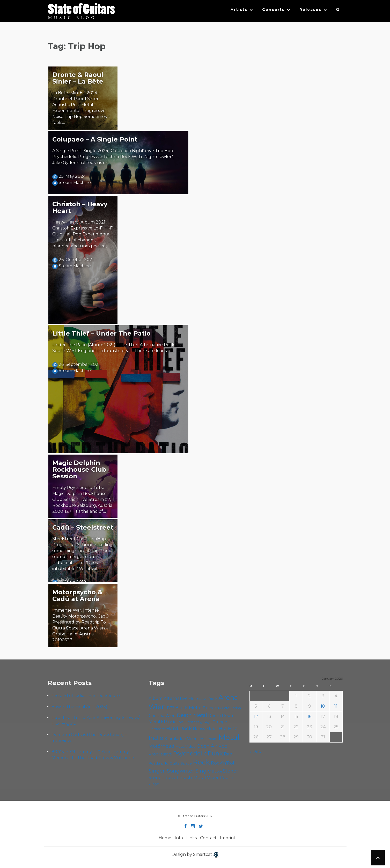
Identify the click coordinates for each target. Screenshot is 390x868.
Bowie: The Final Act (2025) (79, 707)
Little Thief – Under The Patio (101, 333)
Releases (310, 10)
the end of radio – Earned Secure (86, 696)
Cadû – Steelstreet (83, 527)
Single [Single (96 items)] (203, 771)
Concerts (273, 10)
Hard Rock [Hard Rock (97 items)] (179, 728)
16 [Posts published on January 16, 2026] (309, 717)
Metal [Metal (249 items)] (229, 737)
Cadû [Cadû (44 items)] (217, 708)
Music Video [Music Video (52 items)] (186, 747)
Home (165, 838)
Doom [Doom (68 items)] (214, 715)
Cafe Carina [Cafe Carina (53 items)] (231, 708)
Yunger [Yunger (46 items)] (154, 784)
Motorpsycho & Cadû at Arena (77, 595)
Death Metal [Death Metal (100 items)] (192, 715)
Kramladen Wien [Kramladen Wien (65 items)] (181, 739)
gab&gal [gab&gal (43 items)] (206, 722)
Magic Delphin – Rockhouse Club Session (79, 469)
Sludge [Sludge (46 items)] (217, 771)
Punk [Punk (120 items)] (215, 753)
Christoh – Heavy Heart (80, 207)
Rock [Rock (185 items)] (201, 762)
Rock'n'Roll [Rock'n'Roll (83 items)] (223, 763)
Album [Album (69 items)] (156, 698)
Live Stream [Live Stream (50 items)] (208, 739)
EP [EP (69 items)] (164, 722)
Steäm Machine (75, 183)
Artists (239, 10)
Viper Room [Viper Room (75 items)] (220, 777)
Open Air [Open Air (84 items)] (207, 746)
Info (179, 838)
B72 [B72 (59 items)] (171, 708)
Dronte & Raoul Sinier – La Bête (78, 78)
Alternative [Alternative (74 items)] (176, 698)
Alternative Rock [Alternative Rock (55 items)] (203, 699)
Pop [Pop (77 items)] (223, 746)
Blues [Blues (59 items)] (208, 708)
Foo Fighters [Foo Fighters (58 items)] (188, 722)
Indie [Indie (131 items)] (156, 738)
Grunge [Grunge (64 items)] (220, 722)
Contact (208, 838)
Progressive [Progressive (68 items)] (160, 754)
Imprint (228, 838)
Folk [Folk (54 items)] (172, 722)
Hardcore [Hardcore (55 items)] (157, 729)
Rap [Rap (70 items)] (228, 754)
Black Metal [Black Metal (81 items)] (188, 707)
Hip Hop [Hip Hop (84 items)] (228, 728)
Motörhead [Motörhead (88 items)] (161, 746)
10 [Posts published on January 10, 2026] (323, 706)
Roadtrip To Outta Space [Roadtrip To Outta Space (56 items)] (170, 763)
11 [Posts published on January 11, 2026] (336, 706)
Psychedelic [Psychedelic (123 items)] (190, 753)
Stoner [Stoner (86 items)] (230, 771)
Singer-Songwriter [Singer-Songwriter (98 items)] (171, 771)
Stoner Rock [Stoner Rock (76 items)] (162, 777)
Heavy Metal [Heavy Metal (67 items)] (205, 729)
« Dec (255, 751)
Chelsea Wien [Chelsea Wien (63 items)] (162, 716)
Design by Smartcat (195, 855)
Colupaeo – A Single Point (95, 139)
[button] (338, 11)
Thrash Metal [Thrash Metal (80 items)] (191, 777)
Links (192, 838)
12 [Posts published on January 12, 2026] (256, 717)
